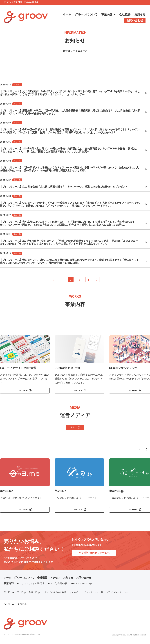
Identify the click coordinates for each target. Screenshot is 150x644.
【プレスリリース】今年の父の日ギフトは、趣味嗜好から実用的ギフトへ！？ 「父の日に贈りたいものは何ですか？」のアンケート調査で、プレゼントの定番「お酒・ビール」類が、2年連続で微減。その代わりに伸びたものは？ (70, 131)
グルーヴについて (24, 579)
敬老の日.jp (34, 594)
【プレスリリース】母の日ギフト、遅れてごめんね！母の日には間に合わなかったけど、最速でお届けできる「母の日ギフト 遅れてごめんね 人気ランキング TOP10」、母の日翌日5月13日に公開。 (69, 262)
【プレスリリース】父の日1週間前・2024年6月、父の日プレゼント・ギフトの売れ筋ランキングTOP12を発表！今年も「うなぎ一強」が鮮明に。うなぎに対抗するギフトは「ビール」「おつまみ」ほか (70, 93)
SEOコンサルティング (81, 585)
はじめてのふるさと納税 (55, 594)
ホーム (7, 579)
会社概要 (42, 579)
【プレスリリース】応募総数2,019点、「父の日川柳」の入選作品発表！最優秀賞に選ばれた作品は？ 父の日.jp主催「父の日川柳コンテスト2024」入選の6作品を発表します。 (70, 112)
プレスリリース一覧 (93, 594)
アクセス (55, 579)
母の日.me (9, 594)
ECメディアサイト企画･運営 (31, 585)
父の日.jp (21, 594)
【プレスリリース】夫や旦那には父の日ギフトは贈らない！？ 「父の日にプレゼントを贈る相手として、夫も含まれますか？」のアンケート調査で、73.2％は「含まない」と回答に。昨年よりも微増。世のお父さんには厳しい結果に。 (67, 224)
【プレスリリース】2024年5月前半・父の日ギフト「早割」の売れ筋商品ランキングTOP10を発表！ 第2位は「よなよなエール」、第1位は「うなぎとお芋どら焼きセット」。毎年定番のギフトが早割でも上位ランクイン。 (69, 243)
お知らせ (68, 579)
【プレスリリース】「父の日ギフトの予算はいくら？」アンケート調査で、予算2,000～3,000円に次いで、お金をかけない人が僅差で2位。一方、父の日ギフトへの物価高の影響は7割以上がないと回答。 (69, 169)
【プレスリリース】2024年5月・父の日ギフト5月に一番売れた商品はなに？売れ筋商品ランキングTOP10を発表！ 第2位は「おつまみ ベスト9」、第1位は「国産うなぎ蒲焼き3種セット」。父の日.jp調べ (69, 150)
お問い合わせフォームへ (94, 554)
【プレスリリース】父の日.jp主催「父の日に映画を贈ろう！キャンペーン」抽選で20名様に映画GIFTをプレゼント (64, 187)
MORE (24, 392)
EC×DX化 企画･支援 (58, 585)
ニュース (17, 85)
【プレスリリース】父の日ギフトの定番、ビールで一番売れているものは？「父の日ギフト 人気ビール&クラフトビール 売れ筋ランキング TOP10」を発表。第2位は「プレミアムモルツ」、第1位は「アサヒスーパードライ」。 (70, 205)
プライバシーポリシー (117, 594)
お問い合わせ (84, 579)
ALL (74, 429)
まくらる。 (75, 594)
